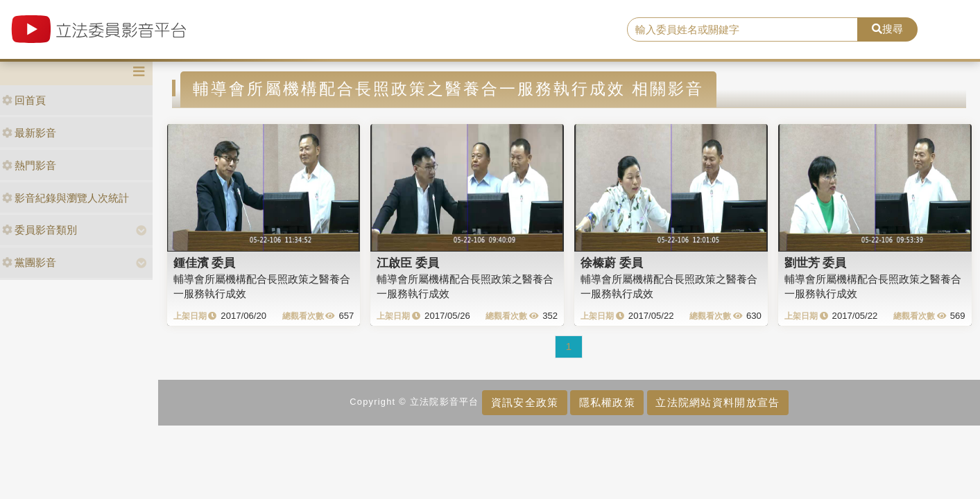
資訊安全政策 (525, 402)
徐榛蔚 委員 (612, 263)
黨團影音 (29, 262)
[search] (742, 30)
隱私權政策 (607, 402)
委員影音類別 (40, 230)
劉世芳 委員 (816, 263)
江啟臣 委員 (408, 263)
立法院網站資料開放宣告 (717, 402)
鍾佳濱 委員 (205, 263)
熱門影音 (29, 165)
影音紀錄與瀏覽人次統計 (66, 198)
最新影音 (29, 133)
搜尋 (887, 29)
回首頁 (24, 100)
